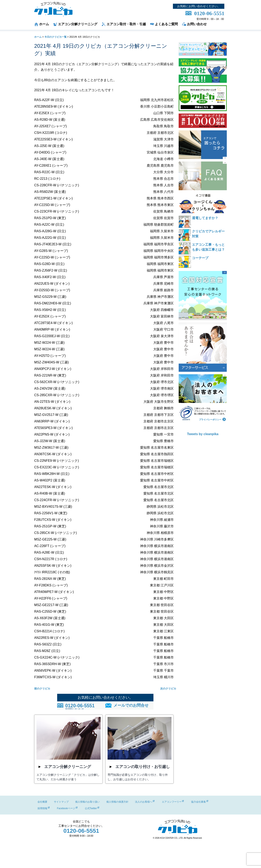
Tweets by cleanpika (203, 434)
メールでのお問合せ (131, 705)
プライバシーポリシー (212, 419)
